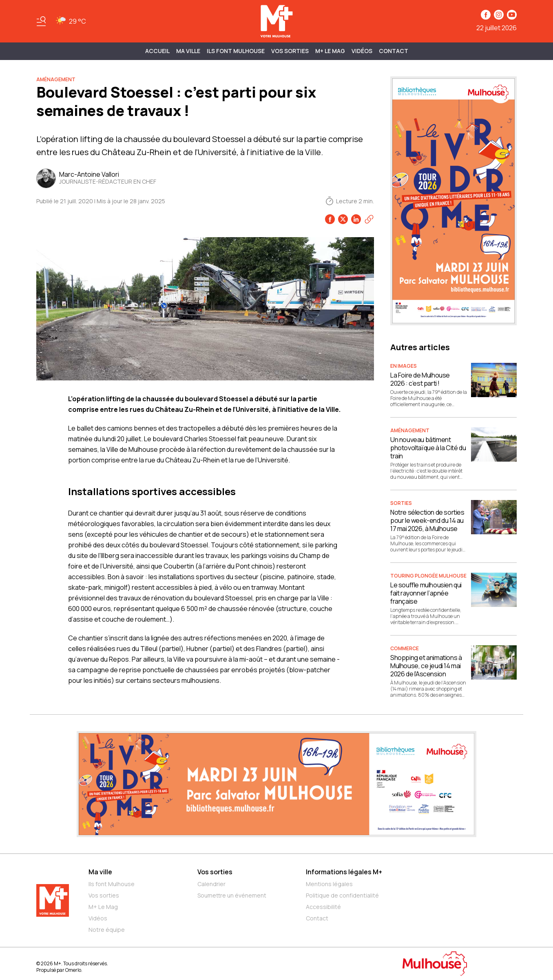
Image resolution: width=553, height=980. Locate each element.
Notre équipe (107, 930)
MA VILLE (188, 51)
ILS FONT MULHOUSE (236, 51)
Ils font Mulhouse (112, 884)
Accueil (157, 51)
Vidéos (362, 51)
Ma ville (100, 872)
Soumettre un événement (232, 895)
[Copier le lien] (369, 219)
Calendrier (211, 884)
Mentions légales (329, 884)
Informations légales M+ (344, 872)
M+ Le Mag (330, 51)
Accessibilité (323, 907)
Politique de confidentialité (342, 895)
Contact (394, 51)
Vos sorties (290, 51)
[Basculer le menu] (41, 21)
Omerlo (73, 970)
